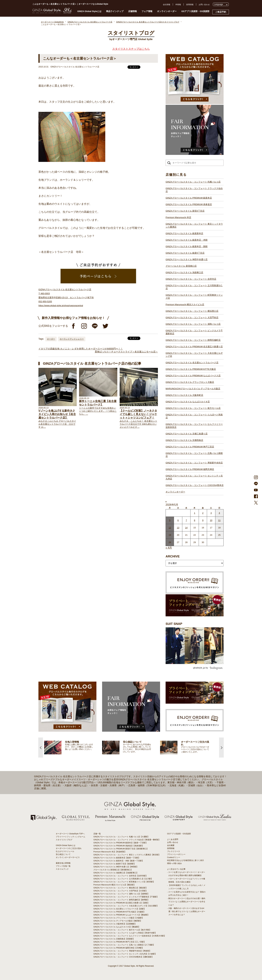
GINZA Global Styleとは (89, 11)
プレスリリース (174, 851)
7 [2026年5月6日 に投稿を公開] (186, 520)
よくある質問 (173, 839)
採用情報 (190, 5)
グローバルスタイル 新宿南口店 (181, 266)
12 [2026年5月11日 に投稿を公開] (170, 528)
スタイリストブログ (64, 840)
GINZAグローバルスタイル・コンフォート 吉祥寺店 (191, 279)
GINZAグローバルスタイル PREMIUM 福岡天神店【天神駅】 (119, 948)
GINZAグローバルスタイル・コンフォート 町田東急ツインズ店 (194, 296)
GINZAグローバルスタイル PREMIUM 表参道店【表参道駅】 (119, 846)
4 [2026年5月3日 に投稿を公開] (219, 513)
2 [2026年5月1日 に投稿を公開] (203, 513)
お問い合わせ (204, 5)
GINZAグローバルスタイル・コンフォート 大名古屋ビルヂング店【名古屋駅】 (126, 906)
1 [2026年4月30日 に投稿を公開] (195, 513)
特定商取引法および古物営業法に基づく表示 (185, 860)
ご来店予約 (221, 12)
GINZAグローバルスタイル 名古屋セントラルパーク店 (192, 363)
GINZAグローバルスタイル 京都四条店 (184, 440)
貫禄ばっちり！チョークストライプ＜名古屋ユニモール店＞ (126, 352)
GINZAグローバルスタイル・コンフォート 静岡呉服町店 (193, 340)
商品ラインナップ (115, 11)
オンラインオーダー (167, 11)
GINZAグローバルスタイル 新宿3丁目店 (185, 211)
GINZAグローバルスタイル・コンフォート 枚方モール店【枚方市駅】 (122, 930)
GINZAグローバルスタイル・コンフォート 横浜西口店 (192, 311)
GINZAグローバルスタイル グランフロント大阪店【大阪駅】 (119, 918)
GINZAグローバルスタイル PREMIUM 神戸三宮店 (190, 447)
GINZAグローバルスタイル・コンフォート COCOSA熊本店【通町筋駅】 (123, 957)
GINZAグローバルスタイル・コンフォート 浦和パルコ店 (193, 324)
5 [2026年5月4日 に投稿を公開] (170, 520)
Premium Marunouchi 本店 (178, 217)
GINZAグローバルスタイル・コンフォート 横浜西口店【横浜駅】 (120, 888)
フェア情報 (147, 11)
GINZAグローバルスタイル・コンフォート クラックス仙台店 (194, 190)
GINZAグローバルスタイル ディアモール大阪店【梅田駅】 (118, 921)
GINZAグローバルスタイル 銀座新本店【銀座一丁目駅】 (117, 858)
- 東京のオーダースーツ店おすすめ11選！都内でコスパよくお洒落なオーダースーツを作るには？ (186, 902)
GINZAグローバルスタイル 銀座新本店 (184, 233)
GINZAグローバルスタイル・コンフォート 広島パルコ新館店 (194, 455)
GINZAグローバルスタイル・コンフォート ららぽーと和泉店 (194, 416)
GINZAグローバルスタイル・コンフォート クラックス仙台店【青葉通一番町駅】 (127, 840)
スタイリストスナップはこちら (131, 49)
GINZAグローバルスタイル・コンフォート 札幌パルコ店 (193, 182)
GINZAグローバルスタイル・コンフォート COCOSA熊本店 (195, 485)
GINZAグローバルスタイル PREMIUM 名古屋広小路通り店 (194, 347)
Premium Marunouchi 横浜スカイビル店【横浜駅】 (114, 885)
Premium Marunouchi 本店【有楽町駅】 (110, 852)
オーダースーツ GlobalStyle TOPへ (70, 834)
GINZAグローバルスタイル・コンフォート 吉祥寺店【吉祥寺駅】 (120, 876)
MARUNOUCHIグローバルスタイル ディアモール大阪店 (193, 389)
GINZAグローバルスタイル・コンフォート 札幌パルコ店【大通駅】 (121, 837)
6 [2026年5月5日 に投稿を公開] (178, 520)
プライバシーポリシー (176, 854)
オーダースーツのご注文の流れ (69, 848)
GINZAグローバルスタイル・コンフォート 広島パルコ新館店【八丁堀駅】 (124, 945)
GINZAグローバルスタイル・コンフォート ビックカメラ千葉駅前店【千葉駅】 (126, 897)
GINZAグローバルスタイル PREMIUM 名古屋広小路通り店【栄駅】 (121, 903)
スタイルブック (62, 869)
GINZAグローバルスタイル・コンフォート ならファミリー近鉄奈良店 (194, 426)
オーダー (51, 339)
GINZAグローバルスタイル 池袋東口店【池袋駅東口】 (116, 873)
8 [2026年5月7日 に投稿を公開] (195, 520)
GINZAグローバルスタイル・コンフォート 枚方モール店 (193, 408)
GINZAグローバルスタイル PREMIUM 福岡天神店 (190, 469)
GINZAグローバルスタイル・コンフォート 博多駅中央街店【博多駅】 (122, 951)
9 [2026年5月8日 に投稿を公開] (203, 520)
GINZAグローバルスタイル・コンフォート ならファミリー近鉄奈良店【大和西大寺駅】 (130, 936)
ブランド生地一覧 (63, 866)
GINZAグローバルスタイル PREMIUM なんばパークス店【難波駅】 (121, 915)
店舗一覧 (97, 834)
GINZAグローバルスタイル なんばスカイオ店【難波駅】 (117, 927)
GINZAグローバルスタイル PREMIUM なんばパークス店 (193, 376)
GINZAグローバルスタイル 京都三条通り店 (187, 434)
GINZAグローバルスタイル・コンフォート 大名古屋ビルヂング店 (194, 355)
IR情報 (178, 5)
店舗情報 (133, 11)
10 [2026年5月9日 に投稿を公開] (211, 520)
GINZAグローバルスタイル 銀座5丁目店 (185, 253)
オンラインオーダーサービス (68, 857)
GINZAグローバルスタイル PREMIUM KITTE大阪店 (191, 369)
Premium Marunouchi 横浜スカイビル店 (185, 304)
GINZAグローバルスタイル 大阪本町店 (184, 395)
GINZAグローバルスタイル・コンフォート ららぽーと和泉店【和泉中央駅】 (125, 933)
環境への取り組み (174, 863)
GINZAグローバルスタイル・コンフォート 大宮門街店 (192, 318)
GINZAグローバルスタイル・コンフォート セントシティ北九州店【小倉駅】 (125, 954)
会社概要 (171, 845)
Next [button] (221, 748)
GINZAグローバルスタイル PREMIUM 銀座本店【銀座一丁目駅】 (120, 843)
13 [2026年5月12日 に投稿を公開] (178, 528)
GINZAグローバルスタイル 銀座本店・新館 (187, 246)
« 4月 (169, 548)
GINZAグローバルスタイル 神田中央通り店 (187, 259)
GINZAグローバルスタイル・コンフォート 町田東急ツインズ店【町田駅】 (124, 882)
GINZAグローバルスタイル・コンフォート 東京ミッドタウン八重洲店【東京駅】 (127, 855)
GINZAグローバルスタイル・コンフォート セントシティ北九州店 (194, 477)
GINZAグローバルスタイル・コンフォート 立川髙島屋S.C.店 (194, 287)
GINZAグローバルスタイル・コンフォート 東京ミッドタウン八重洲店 (194, 225)
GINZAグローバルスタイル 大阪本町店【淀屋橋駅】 (115, 924)
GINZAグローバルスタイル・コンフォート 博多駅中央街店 (194, 463)
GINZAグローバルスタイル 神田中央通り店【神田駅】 (116, 867)
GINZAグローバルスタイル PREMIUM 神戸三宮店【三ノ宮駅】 (119, 942)
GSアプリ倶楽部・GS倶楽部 (195, 11)
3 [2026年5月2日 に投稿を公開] (211, 513)
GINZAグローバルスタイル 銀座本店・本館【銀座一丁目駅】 (119, 861)
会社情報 (167, 5)
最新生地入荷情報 (63, 863)
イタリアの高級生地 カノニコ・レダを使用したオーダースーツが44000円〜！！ (81, 349)
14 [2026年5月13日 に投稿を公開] (186, 528)
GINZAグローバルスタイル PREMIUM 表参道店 (189, 204)
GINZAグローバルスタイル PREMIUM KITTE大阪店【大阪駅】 (119, 912)
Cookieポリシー (174, 857)
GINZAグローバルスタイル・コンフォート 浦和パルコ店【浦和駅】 (121, 894)
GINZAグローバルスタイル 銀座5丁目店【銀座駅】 (114, 864)
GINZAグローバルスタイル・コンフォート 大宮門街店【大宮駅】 (120, 891)
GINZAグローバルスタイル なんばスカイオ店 (188, 402)
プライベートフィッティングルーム (71, 837)
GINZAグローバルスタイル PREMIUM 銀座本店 (189, 198)
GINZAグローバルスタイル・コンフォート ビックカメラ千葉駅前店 (194, 332)
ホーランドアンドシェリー (72, 339)
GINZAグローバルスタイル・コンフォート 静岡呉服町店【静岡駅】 (121, 900)
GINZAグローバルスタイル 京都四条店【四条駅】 (114, 939)
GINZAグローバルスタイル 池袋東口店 (184, 272)
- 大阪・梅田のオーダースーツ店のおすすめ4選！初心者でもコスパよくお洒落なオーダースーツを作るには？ (186, 911)
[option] (73, 748)
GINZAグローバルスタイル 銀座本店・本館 (187, 240)
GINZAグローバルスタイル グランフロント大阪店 (190, 382)
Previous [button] (41, 748)
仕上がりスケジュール (65, 851)
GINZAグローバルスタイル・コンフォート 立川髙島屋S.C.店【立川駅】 (123, 879)
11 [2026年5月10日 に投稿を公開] (219, 520)
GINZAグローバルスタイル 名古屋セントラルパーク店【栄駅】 (119, 909)
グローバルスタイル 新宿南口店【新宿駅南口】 (113, 870)
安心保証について (63, 854)
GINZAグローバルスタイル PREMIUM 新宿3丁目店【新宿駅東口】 (121, 849)
